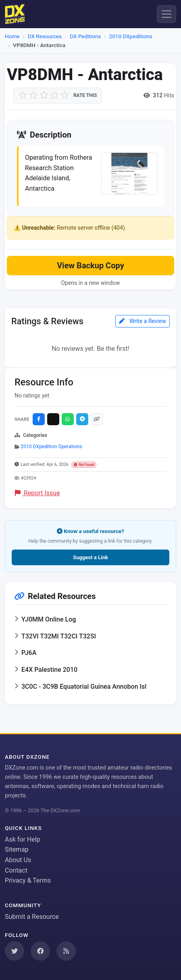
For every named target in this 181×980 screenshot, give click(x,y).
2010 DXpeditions (131, 36)
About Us (18, 860)
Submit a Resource (32, 917)
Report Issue (37, 493)
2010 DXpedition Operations (51, 447)
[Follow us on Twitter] (15, 951)
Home (12, 36)
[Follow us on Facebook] (40, 951)
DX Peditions (85, 36)
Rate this (85, 95)
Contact (16, 870)
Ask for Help (23, 839)
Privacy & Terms (28, 880)
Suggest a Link (90, 557)
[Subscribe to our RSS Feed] (66, 951)
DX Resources (45, 36)
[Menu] (166, 14)
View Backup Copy (90, 266)
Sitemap (17, 849)
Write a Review (143, 321)
